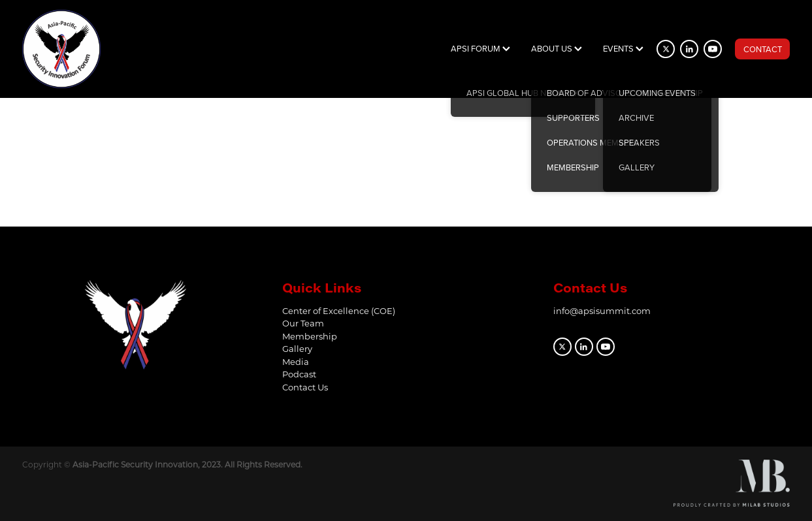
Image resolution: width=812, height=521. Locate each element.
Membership (310, 336)
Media (296, 361)
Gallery (297, 348)
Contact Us (305, 387)
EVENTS (623, 48)
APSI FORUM (480, 48)
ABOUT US (557, 48)
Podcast (299, 374)
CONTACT (763, 49)
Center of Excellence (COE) (339, 310)
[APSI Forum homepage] (99, 49)
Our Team (303, 323)
